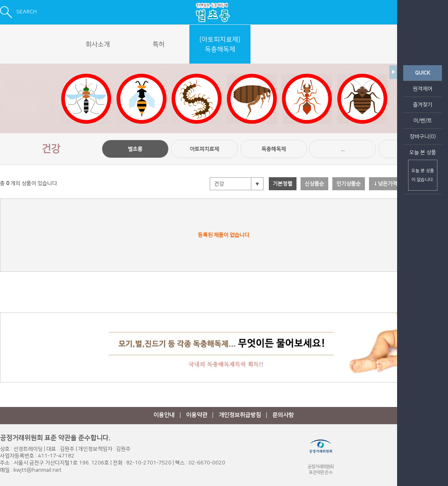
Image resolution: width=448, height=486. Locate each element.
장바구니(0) (423, 136)
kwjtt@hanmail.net (37, 470)
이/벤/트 (423, 121)
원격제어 (423, 89)
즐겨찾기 (423, 105)
